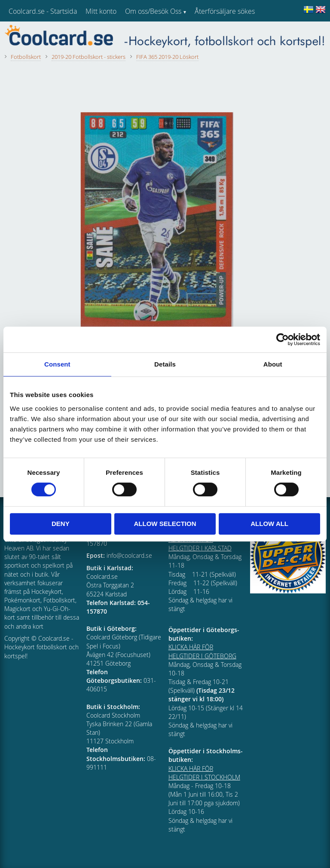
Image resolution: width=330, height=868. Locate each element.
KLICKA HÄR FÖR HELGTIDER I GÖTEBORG (202, 651)
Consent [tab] (57, 364)
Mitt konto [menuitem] (101, 11)
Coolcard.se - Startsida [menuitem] (43, 11)
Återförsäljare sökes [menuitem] (225, 11)
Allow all (269, 524)
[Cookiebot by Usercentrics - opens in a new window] (283, 339)
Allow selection (165, 524)
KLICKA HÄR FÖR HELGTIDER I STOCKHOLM (204, 773)
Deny (61, 524)
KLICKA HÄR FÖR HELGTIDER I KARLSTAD (200, 544)
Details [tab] (165, 364)
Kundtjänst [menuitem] (211, 34)
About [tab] (273, 364)
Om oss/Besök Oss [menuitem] (153, 11)
